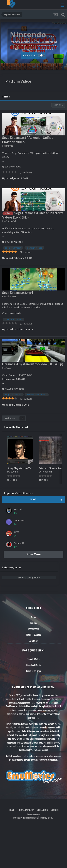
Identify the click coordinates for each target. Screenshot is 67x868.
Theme (12, 810)
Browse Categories (29, 578)
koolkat (14, 472)
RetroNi (9, 146)
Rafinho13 (11, 296)
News (34, 617)
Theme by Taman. (46, 818)
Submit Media (34, 659)
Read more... (33, 55)
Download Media (34, 665)
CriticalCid (11, 221)
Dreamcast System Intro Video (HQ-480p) (33, 364)
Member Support (33, 635)
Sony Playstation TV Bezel (23, 468)
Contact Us (33, 640)
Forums (34, 623)
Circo (8, 368)
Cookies (55, 810)
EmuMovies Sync (33, 671)
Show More (33, 554)
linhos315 (47, 472)
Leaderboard (33, 629)
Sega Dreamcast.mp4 (18, 293)
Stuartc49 (19, 543)
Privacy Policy (26, 810)
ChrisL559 (19, 521)
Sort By (58, 105)
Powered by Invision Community (26, 818)
